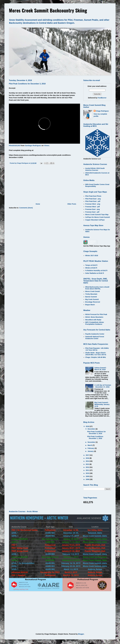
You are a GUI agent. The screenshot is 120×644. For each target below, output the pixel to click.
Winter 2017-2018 (92, 256)
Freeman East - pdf (92, 212)
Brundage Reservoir (93, 302)
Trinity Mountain (91, 294)
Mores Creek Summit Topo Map (97, 215)
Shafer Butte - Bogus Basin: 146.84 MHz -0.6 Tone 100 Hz (96, 354)
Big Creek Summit (92, 299)
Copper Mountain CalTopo (95, 220)
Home (38, 204)
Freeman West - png (93, 204)
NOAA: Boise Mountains (94, 317)
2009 (88, 476)
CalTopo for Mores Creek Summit (98, 217)
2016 (88, 458)
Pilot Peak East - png (93, 199)
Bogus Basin (90, 305)
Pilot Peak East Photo (93, 196)
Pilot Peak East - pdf (93, 201)
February (91, 448)
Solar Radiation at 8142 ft (95, 273)
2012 (88, 467)
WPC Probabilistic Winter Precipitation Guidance (95, 323)
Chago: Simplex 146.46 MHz (96, 357)
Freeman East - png (93, 209)
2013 (88, 464)
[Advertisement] (43, 184)
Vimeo (47, 145)
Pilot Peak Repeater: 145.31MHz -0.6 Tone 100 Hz (97, 349)
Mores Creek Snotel (93, 291)
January (91, 451)
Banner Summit (91, 297)
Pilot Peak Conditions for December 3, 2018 (27, 84)
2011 (88, 470)
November (92, 442)
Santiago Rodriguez (33, 145)
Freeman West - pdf (93, 207)
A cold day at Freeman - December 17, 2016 (103, 386)
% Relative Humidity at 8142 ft (96, 271)
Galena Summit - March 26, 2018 (101, 369)
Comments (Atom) (26, 208)
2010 (88, 473)
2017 (88, 455)
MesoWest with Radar (93, 320)
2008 (88, 479)
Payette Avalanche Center (95, 334)
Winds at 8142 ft (91, 268)
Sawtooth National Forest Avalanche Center (95, 338)
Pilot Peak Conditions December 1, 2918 (95, 437)
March (90, 445)
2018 (88, 426)
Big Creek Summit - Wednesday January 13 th (102, 404)
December (92, 429)
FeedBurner (102, 98)
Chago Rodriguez (102, 111)
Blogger (81, 634)
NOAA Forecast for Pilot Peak (96, 314)
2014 (88, 461)
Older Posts (72, 204)
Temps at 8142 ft (91, 265)
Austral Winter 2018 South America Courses (95, 169)
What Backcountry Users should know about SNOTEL (97, 288)
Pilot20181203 (15, 145)
